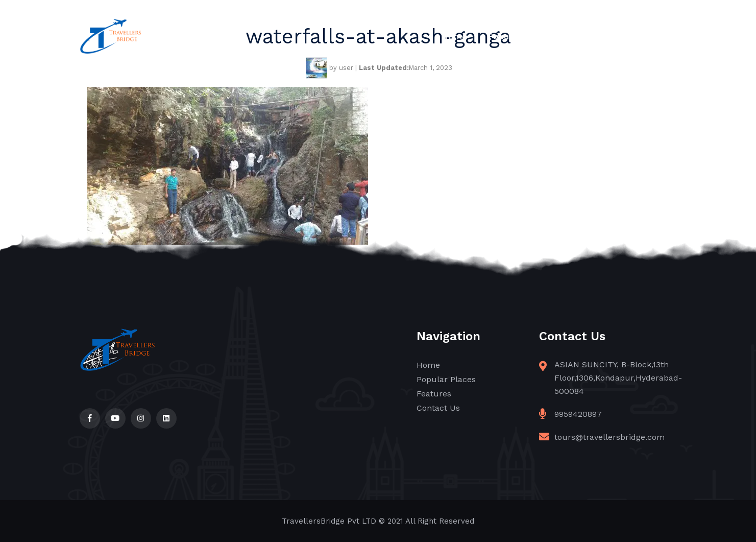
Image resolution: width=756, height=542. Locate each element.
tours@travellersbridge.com (609, 437)
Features (590, 36)
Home (454, 36)
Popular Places (519, 36)
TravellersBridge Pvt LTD (329, 521)
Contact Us (653, 36)
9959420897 (578, 414)
